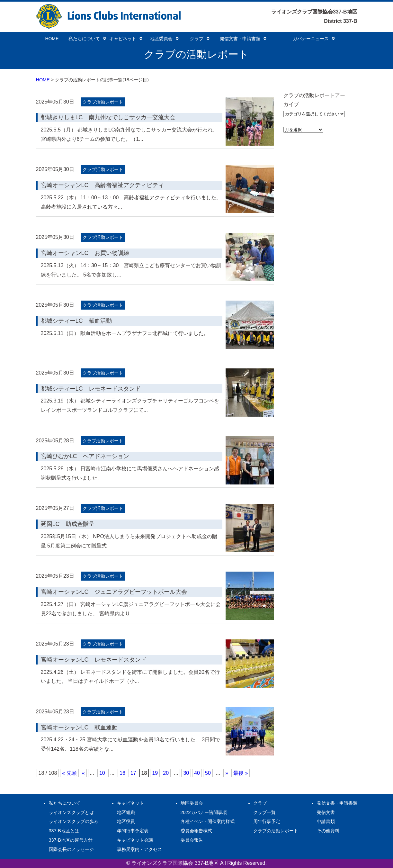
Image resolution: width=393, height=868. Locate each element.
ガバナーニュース (314, 39)
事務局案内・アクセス (139, 849)
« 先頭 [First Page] (69, 773)
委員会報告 (192, 840)
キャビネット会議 (135, 840)
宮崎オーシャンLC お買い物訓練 (85, 253)
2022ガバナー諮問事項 (204, 812)
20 (166, 773)
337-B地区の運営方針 (71, 840)
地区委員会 (164, 39)
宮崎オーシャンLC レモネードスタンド (94, 660)
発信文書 (326, 812)
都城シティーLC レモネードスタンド (91, 389)
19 (155, 773)
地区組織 (126, 812)
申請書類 (326, 821)
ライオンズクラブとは (71, 812)
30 (186, 773)
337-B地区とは (64, 831)
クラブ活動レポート (103, 102)
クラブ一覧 (264, 812)
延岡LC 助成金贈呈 (68, 524)
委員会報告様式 (196, 831)
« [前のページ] (83, 773)
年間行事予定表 (133, 831)
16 (122, 773)
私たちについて (87, 39)
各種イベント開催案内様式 (208, 821)
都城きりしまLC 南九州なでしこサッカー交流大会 (108, 117)
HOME (52, 39)
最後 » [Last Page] (241, 773)
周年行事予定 (267, 821)
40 (197, 773)
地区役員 (126, 821)
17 (133, 773)
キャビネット (126, 39)
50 (208, 773)
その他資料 (328, 831)
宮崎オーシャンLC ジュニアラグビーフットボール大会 (114, 592)
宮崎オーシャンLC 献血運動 (79, 728)
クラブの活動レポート (276, 831)
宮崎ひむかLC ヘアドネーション (85, 456)
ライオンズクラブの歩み (74, 821)
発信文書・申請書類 (243, 39)
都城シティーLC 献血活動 (76, 321)
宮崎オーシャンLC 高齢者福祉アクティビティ (102, 185)
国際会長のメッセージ (71, 849)
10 (102, 773)
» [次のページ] (227, 773)
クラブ (200, 39)
